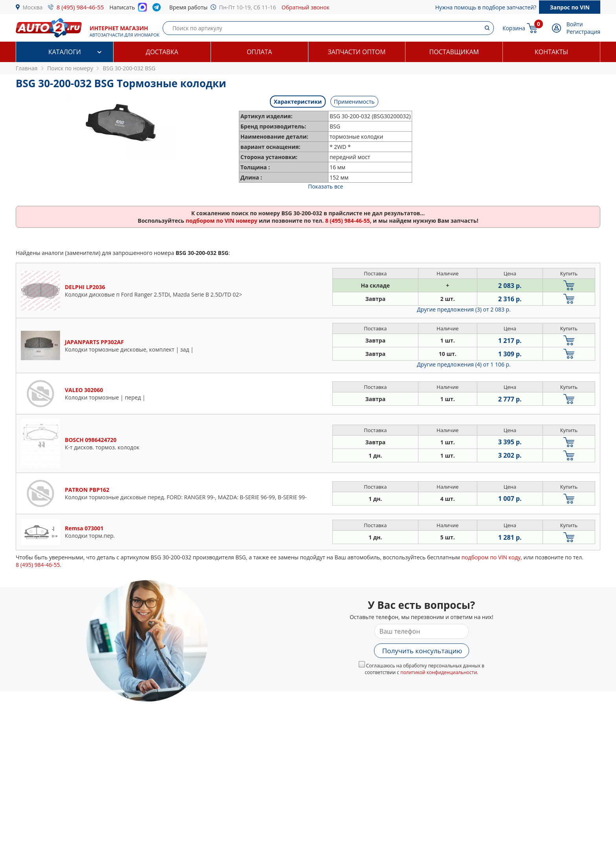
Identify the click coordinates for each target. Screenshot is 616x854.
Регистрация (583, 32)
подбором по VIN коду (491, 557)
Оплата (259, 52)
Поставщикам (454, 52)
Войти (575, 24)
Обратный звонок (306, 7)
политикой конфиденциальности (439, 672)
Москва (33, 7)
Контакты (551, 52)
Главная (27, 68)
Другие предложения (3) (464, 309)
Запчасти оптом (357, 52)
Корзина (514, 28)
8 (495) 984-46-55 (80, 7)
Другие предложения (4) (464, 364)
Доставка (162, 52)
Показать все (325, 186)
